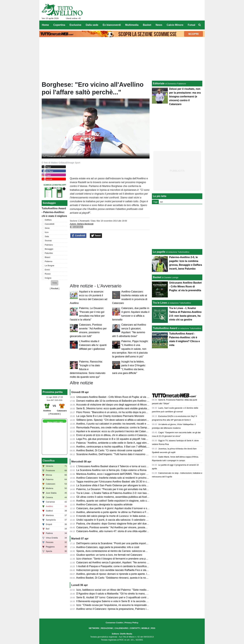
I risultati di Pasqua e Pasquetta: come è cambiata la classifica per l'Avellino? (120, 566)
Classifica (49, 461)
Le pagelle (159, 252)
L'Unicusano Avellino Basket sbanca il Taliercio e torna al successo (114, 466)
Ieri (161, 202)
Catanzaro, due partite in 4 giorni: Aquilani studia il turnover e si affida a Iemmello (122, 508)
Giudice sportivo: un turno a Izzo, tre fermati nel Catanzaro (109, 555)
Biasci (48, 257)
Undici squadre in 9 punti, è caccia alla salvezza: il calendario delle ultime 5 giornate (124, 520)
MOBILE (145, 628)
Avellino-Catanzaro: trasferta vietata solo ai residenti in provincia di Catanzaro (120, 478)
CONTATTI (135, 628)
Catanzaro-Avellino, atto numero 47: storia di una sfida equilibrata (113, 531)
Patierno (49, 261)
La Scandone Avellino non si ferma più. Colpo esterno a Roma (111, 470)
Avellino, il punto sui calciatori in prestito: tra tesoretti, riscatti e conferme (117, 424)
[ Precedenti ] (54, 414)
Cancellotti (50, 224)
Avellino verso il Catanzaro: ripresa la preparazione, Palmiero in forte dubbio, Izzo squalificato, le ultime (134, 609)
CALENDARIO (121, 628)
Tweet (96, 236)
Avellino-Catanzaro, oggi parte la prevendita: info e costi (108, 547)
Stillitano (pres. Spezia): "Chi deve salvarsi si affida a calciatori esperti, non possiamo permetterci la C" (134, 420)
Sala (47, 236)
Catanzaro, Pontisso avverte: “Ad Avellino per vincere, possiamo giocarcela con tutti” (124, 527)
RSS (153, 628)
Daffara (48, 220)
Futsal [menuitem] (191, 25)
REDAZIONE (107, 628)
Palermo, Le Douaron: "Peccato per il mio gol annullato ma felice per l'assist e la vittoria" (126, 489)
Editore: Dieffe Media (122, 634)
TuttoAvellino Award (165, 328)
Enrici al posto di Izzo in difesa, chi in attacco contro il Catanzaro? (113, 435)
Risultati (55, 288)
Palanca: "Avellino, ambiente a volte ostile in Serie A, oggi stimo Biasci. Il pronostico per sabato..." (131, 443)
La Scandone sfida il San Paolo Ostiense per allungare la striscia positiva (118, 485)
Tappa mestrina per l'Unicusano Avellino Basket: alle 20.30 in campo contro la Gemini (124, 482)
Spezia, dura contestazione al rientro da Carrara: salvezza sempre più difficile (120, 551)
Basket (157, 277)
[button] (55, 283)
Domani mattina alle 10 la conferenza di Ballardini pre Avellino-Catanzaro (117, 401)
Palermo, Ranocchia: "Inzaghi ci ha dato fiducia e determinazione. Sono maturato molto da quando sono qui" (88, 369)
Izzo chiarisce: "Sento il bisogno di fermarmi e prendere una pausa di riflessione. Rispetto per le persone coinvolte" (141, 559)
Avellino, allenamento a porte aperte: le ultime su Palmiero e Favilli (114, 512)
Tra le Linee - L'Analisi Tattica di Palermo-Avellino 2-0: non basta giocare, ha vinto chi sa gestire (130, 493)
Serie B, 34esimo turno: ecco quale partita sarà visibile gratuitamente (115, 408)
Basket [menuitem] (147, 25)
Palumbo (49, 253)
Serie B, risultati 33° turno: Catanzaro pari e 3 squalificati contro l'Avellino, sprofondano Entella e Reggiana (136, 597)
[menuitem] (200, 25)
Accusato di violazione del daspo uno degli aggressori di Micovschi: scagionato (121, 405)
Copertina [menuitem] (59, 25)
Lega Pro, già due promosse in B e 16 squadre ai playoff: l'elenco (113, 439)
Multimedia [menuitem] (132, 25)
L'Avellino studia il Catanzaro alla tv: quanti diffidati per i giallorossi (93, 345)
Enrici (47, 270)
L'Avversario (84, 221)
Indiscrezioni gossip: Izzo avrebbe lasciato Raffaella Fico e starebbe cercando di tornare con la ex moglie (135, 570)
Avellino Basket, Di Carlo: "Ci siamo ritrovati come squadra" (110, 450)
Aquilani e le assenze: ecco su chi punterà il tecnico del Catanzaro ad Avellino (120, 431)
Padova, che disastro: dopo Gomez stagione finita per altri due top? (114, 524)
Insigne (48, 278)
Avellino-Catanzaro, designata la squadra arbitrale (104, 505)
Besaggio (49, 249)
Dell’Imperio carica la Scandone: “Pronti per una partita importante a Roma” (119, 543)
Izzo (47, 232)
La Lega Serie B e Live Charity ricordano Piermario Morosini (110, 416)
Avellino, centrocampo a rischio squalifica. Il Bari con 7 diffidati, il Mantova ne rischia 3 (125, 447)
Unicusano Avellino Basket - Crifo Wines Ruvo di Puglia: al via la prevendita (119, 397)
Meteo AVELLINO (55, 422)
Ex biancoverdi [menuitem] (112, 25)
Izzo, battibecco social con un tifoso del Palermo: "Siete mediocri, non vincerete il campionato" (129, 590)
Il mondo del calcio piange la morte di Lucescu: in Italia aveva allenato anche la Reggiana (127, 516)
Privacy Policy (131, 623)
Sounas (48, 241)
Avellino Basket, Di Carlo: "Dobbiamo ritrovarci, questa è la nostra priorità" (118, 578)
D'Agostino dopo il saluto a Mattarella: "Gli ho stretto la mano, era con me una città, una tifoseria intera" (134, 594)
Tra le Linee (160, 303)
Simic (47, 228)
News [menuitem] (159, 25)
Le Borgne (50, 266)
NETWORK (94, 628)
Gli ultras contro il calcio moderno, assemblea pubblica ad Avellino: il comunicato (122, 497)
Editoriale (159, 83)
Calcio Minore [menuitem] (175, 25)
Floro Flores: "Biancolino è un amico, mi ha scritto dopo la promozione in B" (119, 412)
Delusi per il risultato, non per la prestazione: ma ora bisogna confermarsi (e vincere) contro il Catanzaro (185, 97)
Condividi (78, 236)
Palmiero (49, 245)
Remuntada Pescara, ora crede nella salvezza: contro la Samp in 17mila (117, 428)
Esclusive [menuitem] (75, 25)
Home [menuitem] (45, 25)
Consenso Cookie (114, 623)
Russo (48, 274)
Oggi (155, 202)
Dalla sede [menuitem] (92, 25)
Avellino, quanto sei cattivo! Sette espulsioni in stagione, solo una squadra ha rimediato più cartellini (132, 501)
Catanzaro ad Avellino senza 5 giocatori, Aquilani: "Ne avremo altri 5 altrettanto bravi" (124, 562)
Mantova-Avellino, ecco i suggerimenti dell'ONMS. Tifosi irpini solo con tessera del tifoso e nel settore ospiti (137, 474)
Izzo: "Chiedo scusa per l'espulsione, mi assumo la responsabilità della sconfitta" (122, 605)
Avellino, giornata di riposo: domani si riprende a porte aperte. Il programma (119, 574)
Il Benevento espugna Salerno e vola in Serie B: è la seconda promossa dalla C (121, 601)
